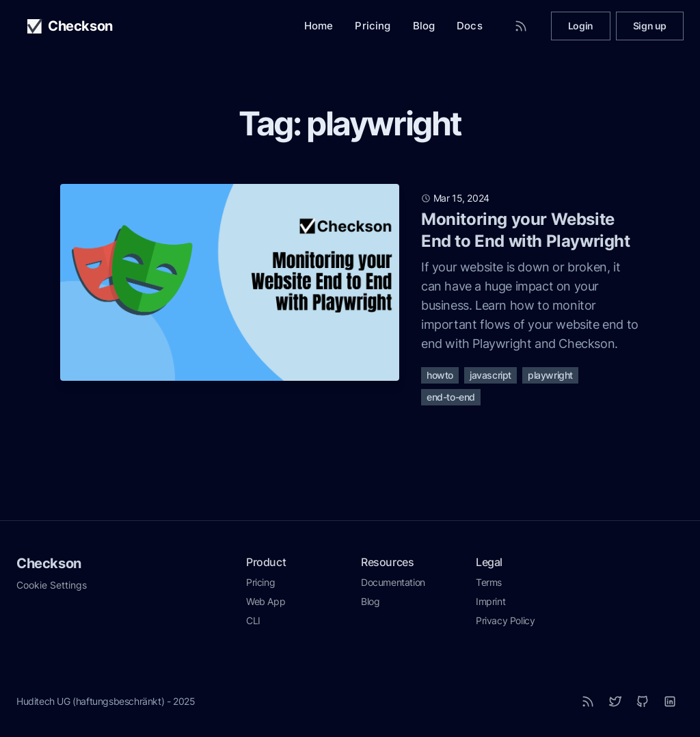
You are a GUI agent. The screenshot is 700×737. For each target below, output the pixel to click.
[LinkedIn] (670, 701)
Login (581, 26)
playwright (550, 375)
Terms (489, 582)
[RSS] (588, 701)
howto (440, 375)
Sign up (650, 26)
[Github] (643, 701)
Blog (424, 26)
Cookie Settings (52, 585)
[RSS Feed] (521, 26)
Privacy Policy (505, 620)
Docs (470, 26)
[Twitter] (615, 701)
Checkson (49, 563)
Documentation (393, 582)
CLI (253, 620)
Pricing (373, 26)
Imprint (490, 601)
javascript (490, 375)
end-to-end (451, 397)
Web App (266, 601)
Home (319, 26)
